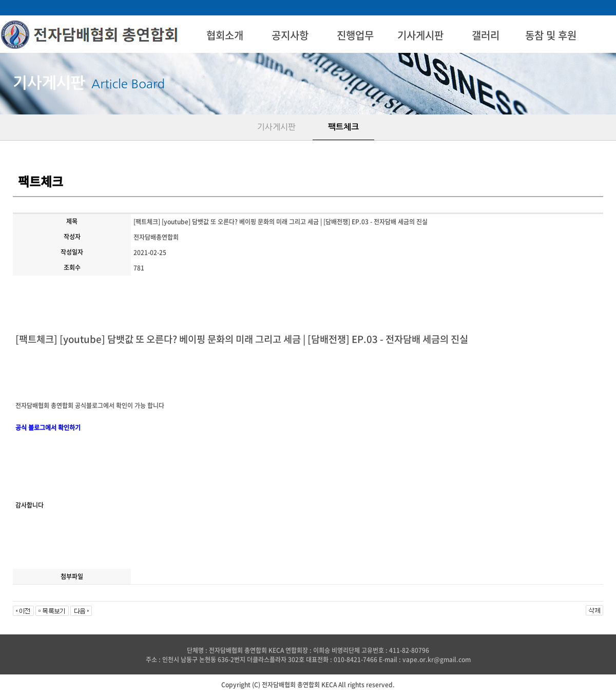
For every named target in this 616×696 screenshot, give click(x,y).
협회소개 (225, 35)
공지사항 (290, 35)
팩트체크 (343, 127)
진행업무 (355, 35)
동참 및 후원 (551, 35)
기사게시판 (420, 35)
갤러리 (486, 35)
